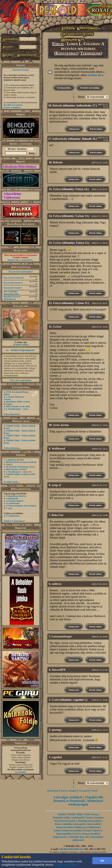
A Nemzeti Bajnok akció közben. (21, 506)
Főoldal (61, 814)
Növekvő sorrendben (90, 88)
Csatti (55, 700)
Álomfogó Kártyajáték (89, 821)
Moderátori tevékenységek (86, 803)
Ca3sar (57, 243)
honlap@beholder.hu (21, 750)
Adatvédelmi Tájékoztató (12, 196)
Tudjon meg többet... (67, 865)
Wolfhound (58, 449)
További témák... (11, 482)
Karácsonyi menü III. (14, 278)
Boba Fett (58, 515)
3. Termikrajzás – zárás (17, 409)
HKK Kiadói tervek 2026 (18, 406)
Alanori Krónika (64, 827)
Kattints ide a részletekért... (21, 260)
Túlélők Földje (21, 344)
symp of (56, 485)
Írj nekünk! (21, 772)
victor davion (61, 425)
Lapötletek (11, 460)
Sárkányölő (78, 818)
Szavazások (84, 791)
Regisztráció (60, 837)
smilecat (57, 584)
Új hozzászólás (64, 88)
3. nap (9, 508)
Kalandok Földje (61, 818)
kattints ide (95, 75)
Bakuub (57, 106)
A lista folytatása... (12, 414)
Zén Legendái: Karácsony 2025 (11, 293)
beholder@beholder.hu (71, 849)
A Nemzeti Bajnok (15, 501)
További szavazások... (14, 105)
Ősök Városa (91, 814)
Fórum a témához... (13, 107)
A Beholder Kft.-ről (78, 837)
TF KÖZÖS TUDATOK (17, 467)
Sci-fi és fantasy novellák (86, 834)
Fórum (58, 44)
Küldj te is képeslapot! (14, 521)
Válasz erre (74, 129)
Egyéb (95, 791)
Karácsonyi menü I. (13, 288)
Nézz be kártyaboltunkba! (21, 272)
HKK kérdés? (12, 469)
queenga (57, 730)
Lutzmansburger (62, 636)
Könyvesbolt (67, 53)
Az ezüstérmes (13, 503)
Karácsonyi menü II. (13, 283)
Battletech (94, 827)
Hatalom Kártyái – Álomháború (13, 298)
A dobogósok (12, 498)
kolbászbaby (60, 139)
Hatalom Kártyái (21, 70)
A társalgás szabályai (68, 797)
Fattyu (57, 189)
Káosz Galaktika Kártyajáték (70, 824)
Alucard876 (58, 670)
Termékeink (91, 53)
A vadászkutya (13, 516)
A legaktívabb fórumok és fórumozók (78, 799)
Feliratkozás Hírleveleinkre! (20, 166)
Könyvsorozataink (72, 831)
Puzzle (89, 818)
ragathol (57, 757)
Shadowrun (81, 827)
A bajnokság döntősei (16, 496)
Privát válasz (96, 129)
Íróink (57, 831)
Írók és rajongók (68, 791)
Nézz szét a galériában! (21, 380)
